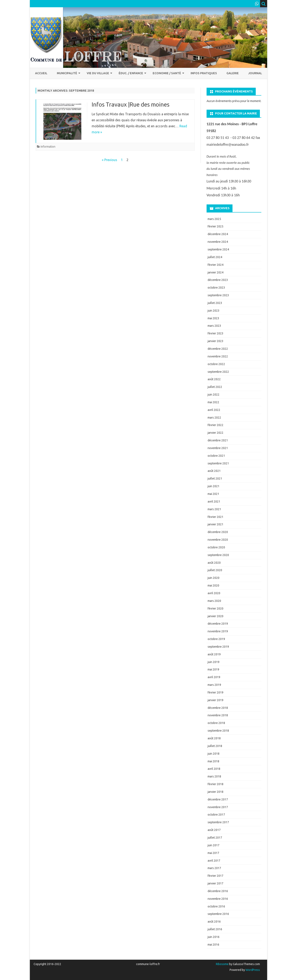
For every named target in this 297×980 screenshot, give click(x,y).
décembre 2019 (218, 624)
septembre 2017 (218, 822)
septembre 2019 (218, 647)
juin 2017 (214, 845)
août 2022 (214, 379)
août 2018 (214, 738)
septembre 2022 (218, 372)
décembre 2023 (218, 280)
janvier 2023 (215, 341)
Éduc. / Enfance (131, 73)
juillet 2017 (215, 838)
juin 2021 (214, 486)
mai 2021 (213, 494)
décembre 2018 (218, 708)
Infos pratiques (204, 73)
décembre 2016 (218, 891)
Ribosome (222, 964)
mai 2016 (213, 945)
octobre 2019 (216, 639)
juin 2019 (214, 662)
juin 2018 (214, 754)
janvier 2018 (215, 792)
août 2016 (214, 922)
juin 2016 (214, 937)
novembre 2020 (218, 540)
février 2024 (215, 265)
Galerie (233, 73)
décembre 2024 (218, 234)
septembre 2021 (218, 463)
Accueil (41, 73)
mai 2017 (213, 853)
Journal (255, 73)
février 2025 (215, 226)
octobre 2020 (216, 547)
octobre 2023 (216, 288)
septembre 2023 (218, 295)
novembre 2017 (218, 807)
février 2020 (215, 608)
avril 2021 (214, 502)
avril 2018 (214, 769)
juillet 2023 (215, 303)
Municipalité (67, 73)
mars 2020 (214, 601)
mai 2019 (213, 669)
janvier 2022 (215, 433)
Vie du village (98, 73)
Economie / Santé (167, 73)
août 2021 (214, 471)
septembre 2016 (218, 914)
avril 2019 (214, 677)
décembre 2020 (218, 532)
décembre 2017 (218, 799)
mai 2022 (213, 402)
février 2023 (215, 333)
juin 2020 (214, 578)
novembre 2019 (218, 631)
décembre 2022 (218, 349)
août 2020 (214, 563)
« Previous (110, 160)
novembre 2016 (218, 899)
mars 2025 (214, 219)
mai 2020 (213, 585)
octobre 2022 (216, 364)
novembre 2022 (218, 356)
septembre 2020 (218, 555)
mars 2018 (214, 776)
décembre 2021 (218, 440)
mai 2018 (213, 761)
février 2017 (215, 876)
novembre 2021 (218, 448)
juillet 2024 (215, 257)
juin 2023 (214, 311)
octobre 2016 (216, 906)
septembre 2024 (218, 249)
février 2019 (215, 692)
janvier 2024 (215, 272)
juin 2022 (214, 395)
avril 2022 (214, 410)
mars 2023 (214, 326)
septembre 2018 (218, 731)
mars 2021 (214, 509)
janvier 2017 (215, 883)
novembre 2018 (218, 715)
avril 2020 (214, 593)
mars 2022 (214, 418)
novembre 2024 (218, 242)
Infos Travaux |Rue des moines (131, 104)
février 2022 (215, 425)
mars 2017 (214, 868)
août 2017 (214, 830)
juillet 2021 (215, 478)
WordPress (252, 970)
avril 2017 (214, 861)
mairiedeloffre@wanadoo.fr (228, 145)
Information (48, 147)
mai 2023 (213, 318)
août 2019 (214, 654)
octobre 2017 (216, 815)
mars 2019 (214, 685)
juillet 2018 (215, 746)
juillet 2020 (215, 570)
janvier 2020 (215, 616)
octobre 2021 (216, 456)
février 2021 (215, 517)
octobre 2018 (216, 723)
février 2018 (215, 784)
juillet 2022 (215, 387)
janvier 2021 (215, 524)
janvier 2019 (215, 700)
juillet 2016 (215, 929)
